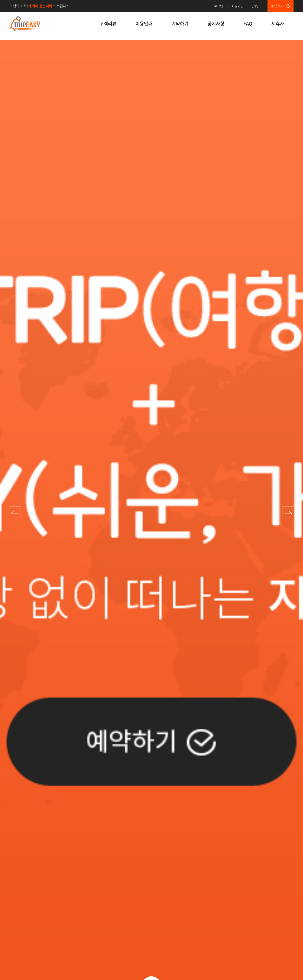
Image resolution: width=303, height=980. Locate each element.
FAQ (248, 24)
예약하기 (277, 6)
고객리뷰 (108, 24)
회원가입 (237, 6)
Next (288, 512)
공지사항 (216, 24)
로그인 (219, 6)
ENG (255, 6)
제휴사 (278, 24)
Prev (15, 512)
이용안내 (144, 24)
